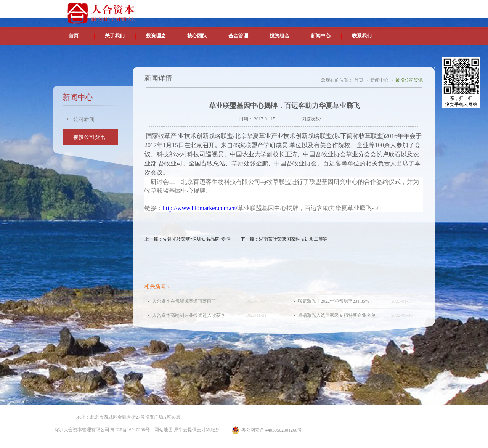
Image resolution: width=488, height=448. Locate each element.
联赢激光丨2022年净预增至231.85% (333, 301)
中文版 (362, 8)
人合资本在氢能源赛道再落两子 (184, 301)
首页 (74, 36)
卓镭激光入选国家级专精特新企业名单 (337, 315)
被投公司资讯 (409, 80)
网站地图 (162, 430)
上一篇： (188, 239)
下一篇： (284, 239)
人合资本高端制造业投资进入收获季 (189, 315)
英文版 (379, 8)
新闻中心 (379, 80)
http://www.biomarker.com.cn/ (200, 208)
